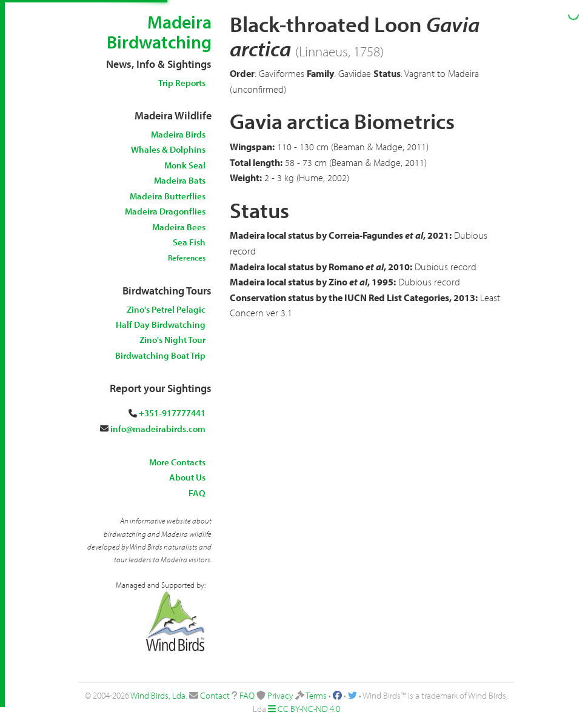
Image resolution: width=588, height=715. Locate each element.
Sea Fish (189, 242)
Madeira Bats (180, 180)
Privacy (280, 695)
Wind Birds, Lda (158, 695)
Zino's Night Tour (172, 340)
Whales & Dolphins (168, 149)
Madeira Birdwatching (159, 32)
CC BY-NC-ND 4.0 (309, 709)
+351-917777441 (172, 413)
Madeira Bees (179, 227)
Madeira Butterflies (168, 196)
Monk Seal (185, 165)
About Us (187, 477)
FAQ (197, 493)
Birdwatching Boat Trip (160, 355)
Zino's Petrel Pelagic (166, 309)
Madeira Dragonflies (165, 211)
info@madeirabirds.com (158, 429)
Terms (316, 695)
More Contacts (177, 462)
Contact (215, 695)
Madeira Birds (178, 134)
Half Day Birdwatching (161, 324)
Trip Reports (182, 83)
